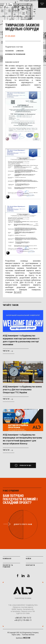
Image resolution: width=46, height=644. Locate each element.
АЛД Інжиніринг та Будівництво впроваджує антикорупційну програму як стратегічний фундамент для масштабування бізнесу (22, 439)
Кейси (29, 559)
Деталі (17, 292)
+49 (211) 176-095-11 (23, 620)
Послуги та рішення (8, 566)
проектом (35, 68)
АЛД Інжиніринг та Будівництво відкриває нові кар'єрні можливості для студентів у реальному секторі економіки (21, 340)
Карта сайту (16, 635)
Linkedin (20, 51)
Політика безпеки (28, 635)
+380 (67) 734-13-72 (23, 618)
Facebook (9, 51)
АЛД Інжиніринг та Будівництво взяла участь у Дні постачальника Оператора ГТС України (22, 390)
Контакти (30, 565)
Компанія (7, 559)
